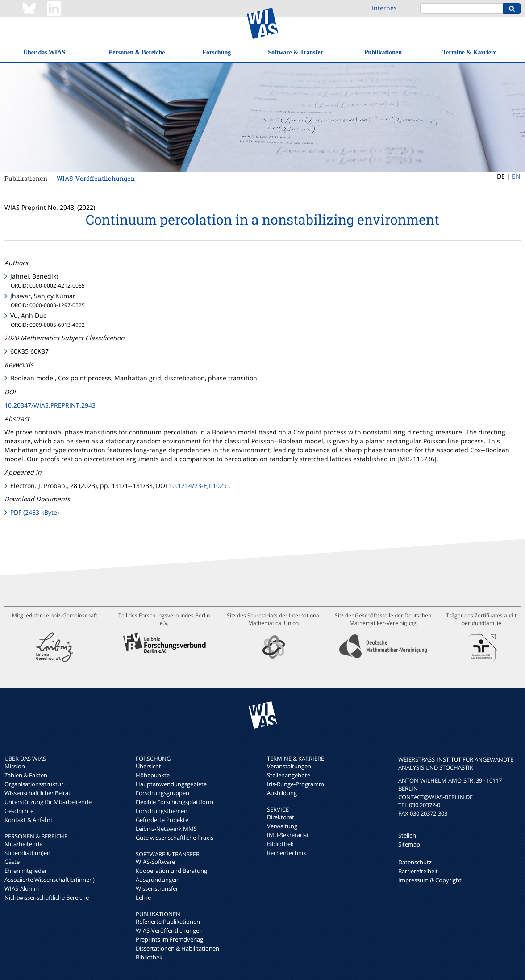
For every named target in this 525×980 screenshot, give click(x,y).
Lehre (143, 897)
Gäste (12, 862)
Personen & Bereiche (137, 52)
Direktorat (281, 817)
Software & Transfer (296, 52)
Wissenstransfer (157, 888)
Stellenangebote (289, 775)
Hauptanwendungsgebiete (171, 784)
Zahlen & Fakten (26, 775)
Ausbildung (282, 793)
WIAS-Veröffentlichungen (96, 178)
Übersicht (148, 766)
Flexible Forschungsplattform (175, 802)
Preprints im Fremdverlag (169, 939)
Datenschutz (415, 862)
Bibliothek (149, 957)
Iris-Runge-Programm (296, 784)
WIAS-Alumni (22, 888)
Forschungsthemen (162, 811)
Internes (384, 8)
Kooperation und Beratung (171, 871)
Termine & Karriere (469, 52)
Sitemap (409, 844)
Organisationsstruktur (34, 784)
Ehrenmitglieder (26, 871)
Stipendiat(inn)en (27, 853)
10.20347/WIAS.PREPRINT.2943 (50, 405)
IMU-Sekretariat (288, 835)
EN (516, 176)
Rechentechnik (287, 853)
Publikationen (383, 52)
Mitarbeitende (23, 844)
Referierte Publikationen (168, 922)
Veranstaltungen (289, 766)
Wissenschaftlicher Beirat (37, 793)
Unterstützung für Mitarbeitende (48, 802)
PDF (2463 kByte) (35, 512)
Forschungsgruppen (162, 793)
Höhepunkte (153, 775)
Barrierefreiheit (418, 871)
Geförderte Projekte (162, 820)
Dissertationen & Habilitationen (177, 948)
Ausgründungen (157, 880)
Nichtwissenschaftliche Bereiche (47, 897)
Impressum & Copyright (430, 880)
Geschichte (19, 811)
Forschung (217, 52)
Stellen (407, 835)
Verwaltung (282, 826)
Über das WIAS (44, 52)
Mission (15, 766)
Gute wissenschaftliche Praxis (175, 838)
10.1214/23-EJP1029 (198, 486)
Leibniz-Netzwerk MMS (166, 829)
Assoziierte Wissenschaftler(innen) (50, 880)
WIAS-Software (155, 862)
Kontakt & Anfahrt (29, 820)
